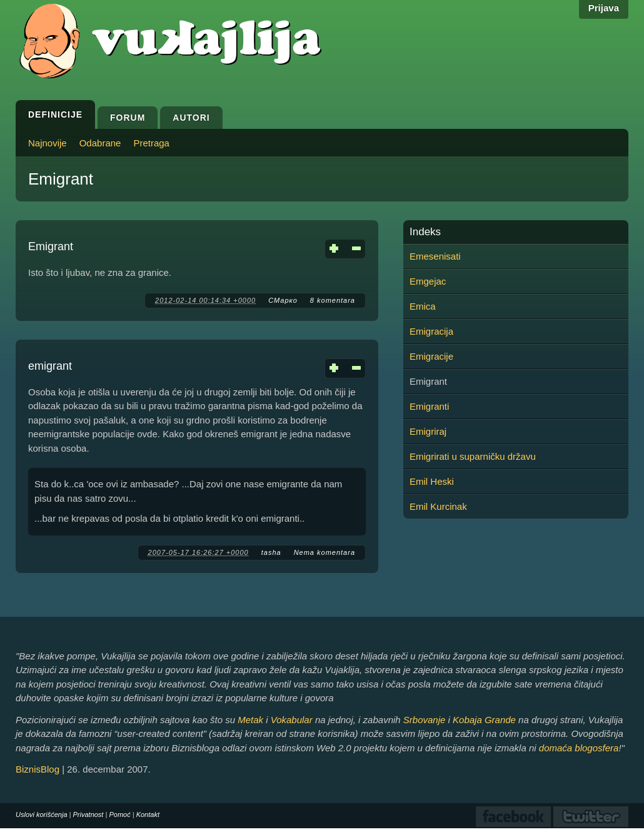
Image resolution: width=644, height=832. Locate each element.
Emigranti (429, 406)
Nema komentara (325, 552)
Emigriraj (428, 431)
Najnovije (48, 143)
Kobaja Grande (484, 720)
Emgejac (428, 281)
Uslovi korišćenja (42, 814)
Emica (423, 306)
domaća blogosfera (579, 748)
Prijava (604, 8)
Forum (128, 118)
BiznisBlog (38, 769)
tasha (271, 552)
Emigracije (431, 356)
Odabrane (100, 143)
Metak (250, 720)
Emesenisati (435, 256)
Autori (191, 118)
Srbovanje (425, 720)
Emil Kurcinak (438, 506)
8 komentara (333, 300)
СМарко (283, 300)
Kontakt (148, 814)
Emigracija (431, 331)
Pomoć (119, 814)
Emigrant (51, 246)
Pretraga (151, 143)
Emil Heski (432, 481)
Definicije (55, 114)
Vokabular (292, 720)
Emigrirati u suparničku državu (473, 456)
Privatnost (88, 814)
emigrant (50, 366)
